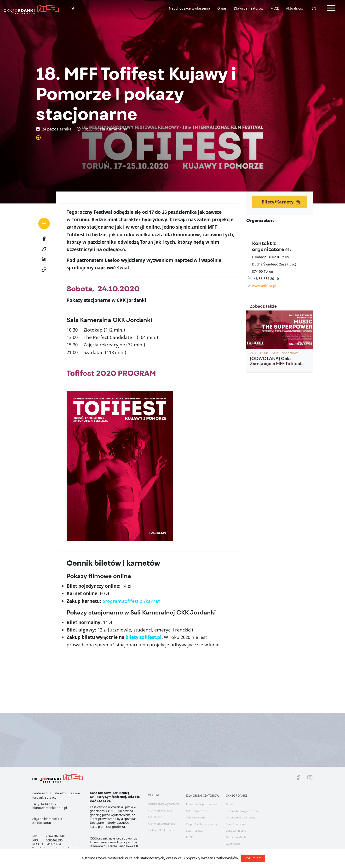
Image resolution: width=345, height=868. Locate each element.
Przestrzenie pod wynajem (203, 804)
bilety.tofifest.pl (144, 637)
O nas (222, 8)
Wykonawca (233, 844)
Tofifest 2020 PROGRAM (111, 373)
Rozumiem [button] (253, 858)
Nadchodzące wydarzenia (190, 8)
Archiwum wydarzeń (161, 810)
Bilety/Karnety (281, 202)
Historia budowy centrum (242, 811)
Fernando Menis (236, 837)
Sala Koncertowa (197, 811)
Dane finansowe (236, 824)
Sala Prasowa (194, 831)
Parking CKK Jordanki (161, 830)
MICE (275, 8)
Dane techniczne (236, 831)
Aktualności (295, 8)
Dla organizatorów (249, 8)
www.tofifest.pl (264, 286)
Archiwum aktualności (162, 824)
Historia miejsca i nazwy (241, 817)
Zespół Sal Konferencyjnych (203, 824)
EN (314, 8)
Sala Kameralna (196, 817)
